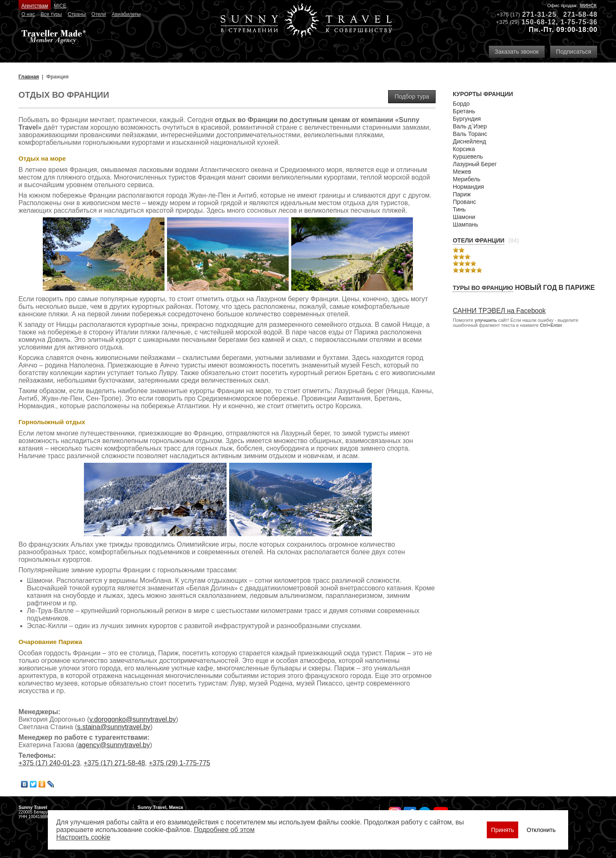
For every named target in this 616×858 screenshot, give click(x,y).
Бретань (464, 111)
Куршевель (468, 156)
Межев (462, 172)
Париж (462, 194)
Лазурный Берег (475, 164)
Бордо (461, 104)
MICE (60, 6)
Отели (99, 14)
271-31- (535, 14)
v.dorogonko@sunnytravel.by (133, 719)
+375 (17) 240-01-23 (49, 763)
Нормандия (468, 187)
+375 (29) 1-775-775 (179, 763)
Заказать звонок (517, 52)
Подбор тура (412, 96)
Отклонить (541, 830)
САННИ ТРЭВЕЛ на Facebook (499, 311)
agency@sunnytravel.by (114, 745)
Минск (588, 5)
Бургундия (467, 119)
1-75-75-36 (579, 22)
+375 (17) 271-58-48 (114, 763)
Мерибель (467, 179)
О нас (28, 14)
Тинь (459, 209)
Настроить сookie (83, 837)
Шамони (464, 217)
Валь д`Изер (470, 126)
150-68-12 (539, 22)
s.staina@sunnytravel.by (114, 727)
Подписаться (574, 52)
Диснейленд (470, 141)
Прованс (464, 202)
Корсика (464, 149)
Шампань (466, 224)
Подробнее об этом (224, 830)
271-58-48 (580, 14)
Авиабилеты (126, 14)
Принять (502, 830)
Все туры (51, 14)
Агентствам (35, 6)
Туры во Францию (483, 288)
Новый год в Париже (555, 288)
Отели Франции (479, 240)
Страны (77, 14)
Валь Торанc (470, 134)
